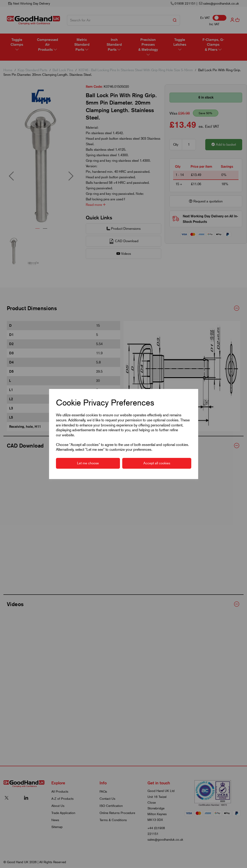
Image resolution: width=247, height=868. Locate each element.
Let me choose (88, 463)
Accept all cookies (157, 463)
